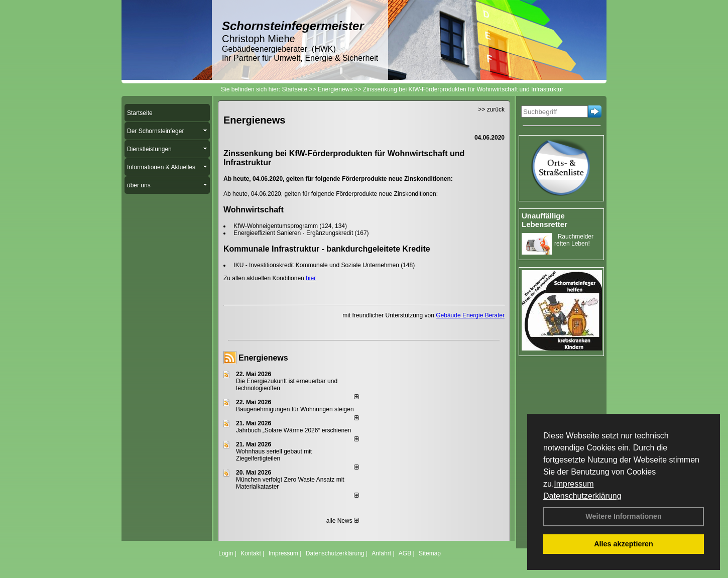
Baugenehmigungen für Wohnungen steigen (295, 409)
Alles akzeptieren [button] (624, 544)
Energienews (263, 358)
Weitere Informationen (624, 516)
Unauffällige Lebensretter (544, 220)
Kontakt (251, 553)
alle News (343, 521)
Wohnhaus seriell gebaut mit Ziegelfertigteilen (274, 455)
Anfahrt (381, 553)
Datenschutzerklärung (582, 496)
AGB (405, 553)
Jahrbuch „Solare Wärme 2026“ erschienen (293, 430)
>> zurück (491, 109)
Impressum (574, 484)
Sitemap (430, 553)
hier (311, 278)
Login (226, 553)
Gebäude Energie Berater (470, 315)
